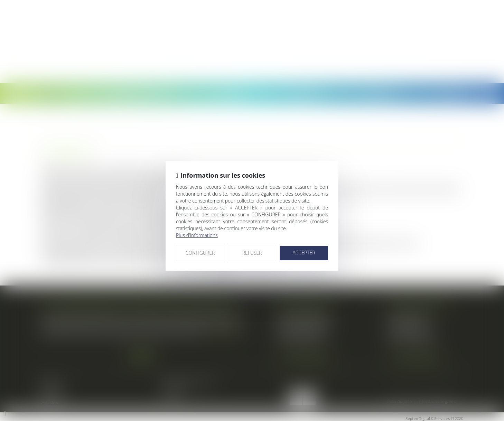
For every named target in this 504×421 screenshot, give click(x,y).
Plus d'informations (197, 235)
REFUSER (252, 253)
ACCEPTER (304, 252)
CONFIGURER (200, 253)
